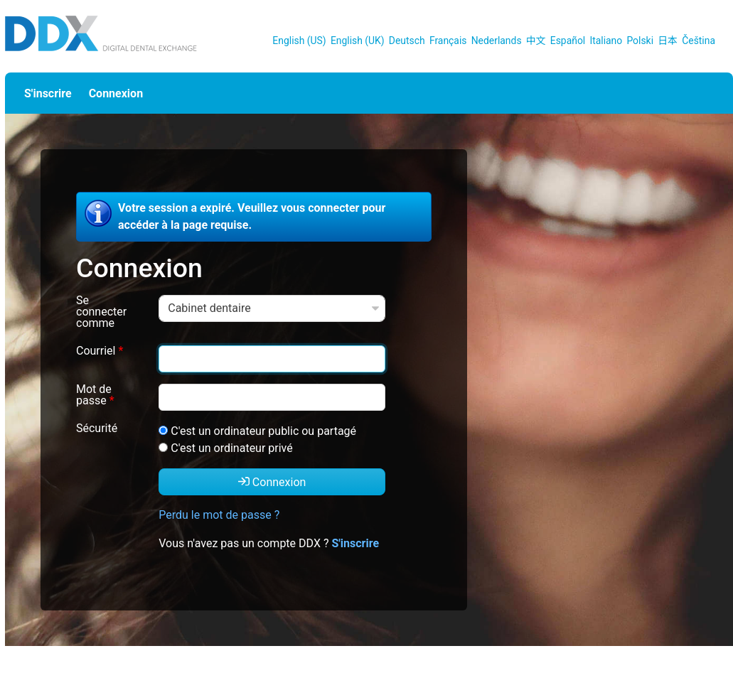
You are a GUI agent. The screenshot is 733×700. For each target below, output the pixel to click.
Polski (640, 41)
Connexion (116, 93)
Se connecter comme (101, 312)
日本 (668, 41)
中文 (536, 41)
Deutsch (407, 41)
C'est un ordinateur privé (232, 448)
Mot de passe (95, 395)
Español (568, 41)
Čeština (699, 41)
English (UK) (358, 41)
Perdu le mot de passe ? (219, 515)
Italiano (606, 41)
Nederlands (497, 41)
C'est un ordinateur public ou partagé (263, 431)
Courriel (100, 351)
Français (448, 41)
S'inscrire (48, 93)
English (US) (299, 41)
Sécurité (97, 429)
